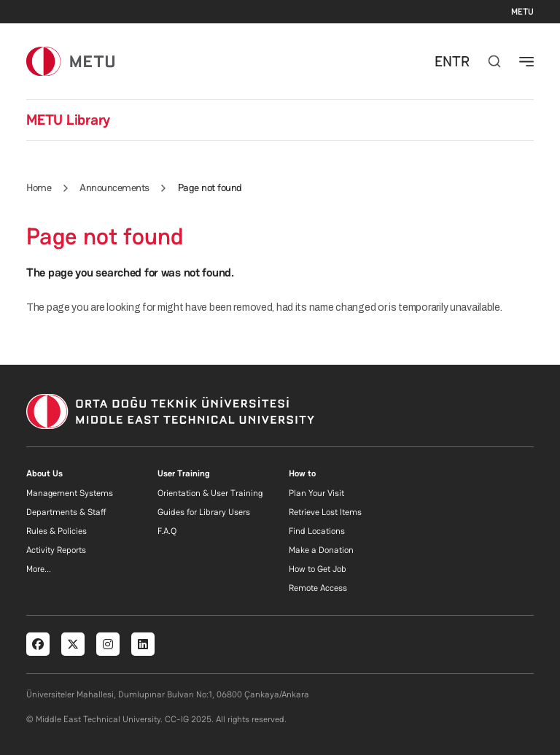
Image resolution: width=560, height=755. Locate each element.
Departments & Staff (66, 512)
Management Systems (70, 493)
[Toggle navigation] (526, 61)
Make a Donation (321, 550)
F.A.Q (167, 531)
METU (522, 12)
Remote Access (318, 588)
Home (39, 187)
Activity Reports (56, 550)
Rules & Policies (57, 531)
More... (39, 569)
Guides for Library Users (204, 512)
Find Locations (317, 531)
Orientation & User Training (210, 493)
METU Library (68, 120)
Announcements (114, 187)
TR (461, 61)
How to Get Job (318, 569)
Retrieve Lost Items (325, 512)
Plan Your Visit (316, 493)
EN (443, 61)
